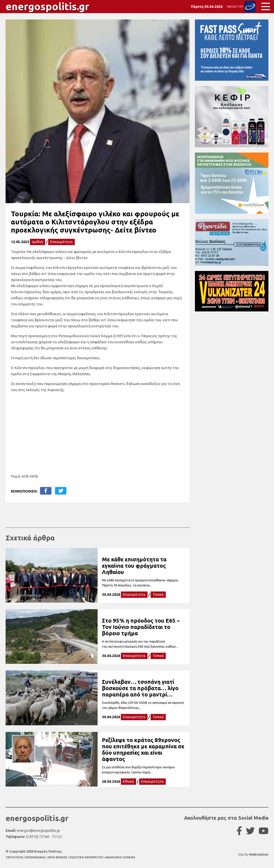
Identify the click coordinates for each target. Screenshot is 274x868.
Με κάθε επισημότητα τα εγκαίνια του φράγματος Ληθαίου (134, 566)
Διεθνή (38, 242)
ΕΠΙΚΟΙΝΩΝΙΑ (36, 857)
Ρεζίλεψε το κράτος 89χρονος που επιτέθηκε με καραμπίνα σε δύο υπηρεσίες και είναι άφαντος (143, 749)
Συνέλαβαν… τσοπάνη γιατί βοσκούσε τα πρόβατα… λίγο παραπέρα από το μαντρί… (140, 688)
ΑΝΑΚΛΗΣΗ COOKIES (120, 857)
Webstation (259, 854)
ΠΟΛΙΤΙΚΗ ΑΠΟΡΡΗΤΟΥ (86, 857)
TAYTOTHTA (15, 857)
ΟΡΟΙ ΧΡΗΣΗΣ (58, 857)
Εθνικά (129, 781)
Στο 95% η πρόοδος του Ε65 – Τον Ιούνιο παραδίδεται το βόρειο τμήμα (141, 627)
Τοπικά (158, 595)
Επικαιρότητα (61, 242)
